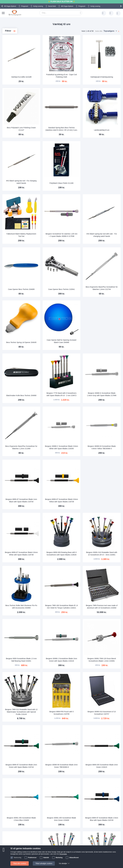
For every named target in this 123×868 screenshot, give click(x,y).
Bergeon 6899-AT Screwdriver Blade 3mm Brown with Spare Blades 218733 (107, 793)
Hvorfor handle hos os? (40, 850)
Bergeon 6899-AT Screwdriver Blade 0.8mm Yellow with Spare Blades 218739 (78, 430)
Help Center (12, 843)
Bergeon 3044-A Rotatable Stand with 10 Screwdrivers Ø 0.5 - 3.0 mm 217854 (107, 747)
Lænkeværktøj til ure (107, 115)
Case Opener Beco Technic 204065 (49, 249)
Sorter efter (99, 31)
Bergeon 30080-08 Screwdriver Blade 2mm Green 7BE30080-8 (78, 657)
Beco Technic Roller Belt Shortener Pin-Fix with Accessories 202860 (48, 521)
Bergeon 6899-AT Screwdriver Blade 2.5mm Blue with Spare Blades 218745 (107, 702)
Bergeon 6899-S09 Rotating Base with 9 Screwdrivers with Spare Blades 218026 (78, 475)
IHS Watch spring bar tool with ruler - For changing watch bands (107, 203)
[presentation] (3, 6)
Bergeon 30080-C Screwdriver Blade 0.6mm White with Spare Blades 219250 (78, 385)
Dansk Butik (52, 6)
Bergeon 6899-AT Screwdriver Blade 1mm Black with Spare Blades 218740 (49, 430)
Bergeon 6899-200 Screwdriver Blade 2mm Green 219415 (107, 657)
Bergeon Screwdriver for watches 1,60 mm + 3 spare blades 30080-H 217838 (78, 203)
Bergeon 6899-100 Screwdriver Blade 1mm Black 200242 (49, 747)
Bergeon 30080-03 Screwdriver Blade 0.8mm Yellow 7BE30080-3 (107, 385)
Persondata (83, 850)
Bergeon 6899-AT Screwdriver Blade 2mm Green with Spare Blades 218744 (49, 657)
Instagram (112, 843)
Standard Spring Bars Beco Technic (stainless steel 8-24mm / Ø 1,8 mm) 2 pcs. (78, 112)
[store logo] (15, 13)
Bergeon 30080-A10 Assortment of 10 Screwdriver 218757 (107, 611)
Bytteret (10, 6)
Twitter (111, 851)
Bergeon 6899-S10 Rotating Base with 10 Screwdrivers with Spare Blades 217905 (49, 793)
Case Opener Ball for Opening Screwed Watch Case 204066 (78, 295)
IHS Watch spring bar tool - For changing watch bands (49, 159)
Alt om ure (35, 854)
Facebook (112, 847)
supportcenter (75, 829)
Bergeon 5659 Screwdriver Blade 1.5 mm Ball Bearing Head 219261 (49, 566)
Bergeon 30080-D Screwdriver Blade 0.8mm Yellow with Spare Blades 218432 (78, 793)
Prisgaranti (25, 6)
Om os (34, 843)
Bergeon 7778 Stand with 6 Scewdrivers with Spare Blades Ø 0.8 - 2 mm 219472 (78, 339)
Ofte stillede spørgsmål (16, 850)
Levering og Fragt (38, 847)
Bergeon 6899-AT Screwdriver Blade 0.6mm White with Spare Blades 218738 (49, 475)
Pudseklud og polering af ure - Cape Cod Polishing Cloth (78, 68)
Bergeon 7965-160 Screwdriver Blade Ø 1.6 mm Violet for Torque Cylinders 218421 (78, 521)
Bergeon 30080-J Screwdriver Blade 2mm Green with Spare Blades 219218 (78, 566)
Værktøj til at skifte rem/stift (49, 69)
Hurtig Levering (38, 6)
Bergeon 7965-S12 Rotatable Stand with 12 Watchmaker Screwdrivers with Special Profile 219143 (49, 612)
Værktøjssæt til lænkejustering (107, 69)
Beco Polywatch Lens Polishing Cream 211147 (49, 113)
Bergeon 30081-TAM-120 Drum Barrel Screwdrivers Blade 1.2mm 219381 (107, 566)
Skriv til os (11, 847)
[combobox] (61, 13)
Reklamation (84, 847)
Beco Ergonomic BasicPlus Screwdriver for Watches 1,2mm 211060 (49, 385)
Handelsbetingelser (86, 854)
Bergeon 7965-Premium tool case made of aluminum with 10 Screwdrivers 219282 (107, 521)
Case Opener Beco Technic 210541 (78, 249)
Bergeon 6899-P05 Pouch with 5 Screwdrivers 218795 (78, 612)
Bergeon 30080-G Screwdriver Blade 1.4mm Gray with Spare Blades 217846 (107, 339)
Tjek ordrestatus (13, 854)
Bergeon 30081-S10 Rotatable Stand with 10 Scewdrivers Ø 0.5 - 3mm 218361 (107, 475)
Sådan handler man (86, 843)
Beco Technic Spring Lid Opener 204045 (49, 295)
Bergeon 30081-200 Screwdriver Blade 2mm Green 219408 (78, 702)
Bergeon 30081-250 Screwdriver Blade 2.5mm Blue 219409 (49, 702)
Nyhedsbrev (12, 858)
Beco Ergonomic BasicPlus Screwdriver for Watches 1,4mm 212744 (107, 248)
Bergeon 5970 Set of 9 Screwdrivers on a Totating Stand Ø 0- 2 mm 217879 (78, 747)
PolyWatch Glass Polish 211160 (78, 159)
